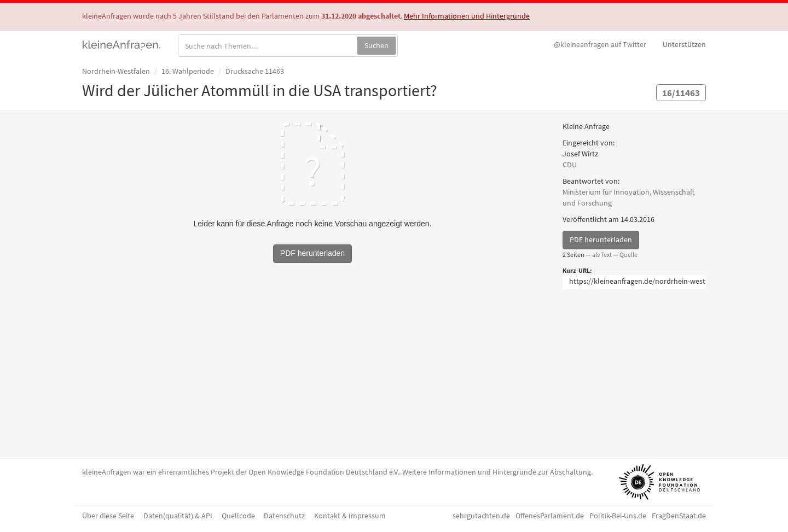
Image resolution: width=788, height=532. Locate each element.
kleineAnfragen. (122, 44)
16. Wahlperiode (188, 71)
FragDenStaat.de (679, 516)
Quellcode (238, 516)
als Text (602, 255)
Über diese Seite (108, 516)
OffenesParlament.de (550, 516)
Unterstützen (684, 44)
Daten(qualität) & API (178, 516)
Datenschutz (284, 516)
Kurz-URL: (577, 270)
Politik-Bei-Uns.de (618, 516)
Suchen (376, 45)
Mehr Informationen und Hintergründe (467, 16)
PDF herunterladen (601, 239)
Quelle (628, 255)
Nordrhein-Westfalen (116, 71)
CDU (570, 165)
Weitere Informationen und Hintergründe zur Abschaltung (497, 472)
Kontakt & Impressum (350, 516)
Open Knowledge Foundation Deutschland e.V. (324, 472)
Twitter (600, 44)
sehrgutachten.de (481, 516)
